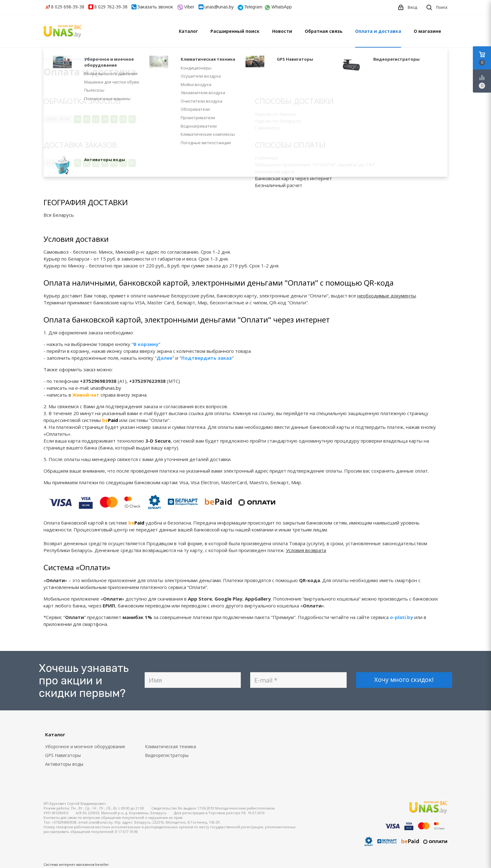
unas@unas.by (219, 7)
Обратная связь (324, 31)
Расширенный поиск (235, 31)
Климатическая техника (171, 746)
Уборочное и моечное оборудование (85, 746)
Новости (282, 31)
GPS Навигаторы (63, 755)
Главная (51, 59)
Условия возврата (306, 550)
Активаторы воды (64, 764)
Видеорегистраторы (167, 755)
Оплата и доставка (378, 31)
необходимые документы (387, 296)
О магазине (427, 31)
